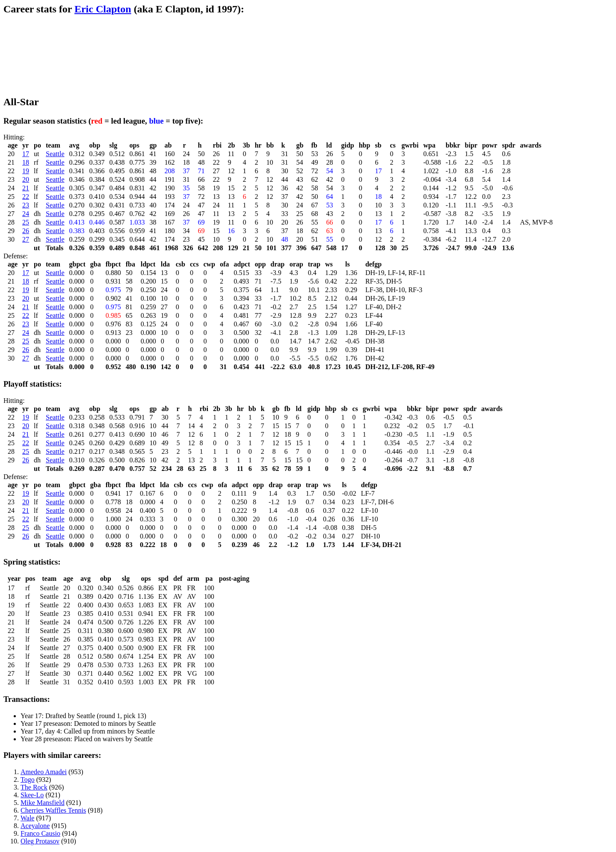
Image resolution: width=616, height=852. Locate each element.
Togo (28, 780)
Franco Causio (40, 833)
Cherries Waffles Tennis (53, 810)
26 (26, 231)
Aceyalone (35, 826)
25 (26, 222)
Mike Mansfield (43, 803)
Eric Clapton (103, 9)
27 (26, 239)
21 (26, 188)
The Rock (34, 787)
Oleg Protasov (40, 841)
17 (26, 154)
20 (26, 179)
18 (26, 162)
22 (26, 197)
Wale (27, 818)
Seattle (55, 154)
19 (26, 171)
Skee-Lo (32, 795)
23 (26, 205)
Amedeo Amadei (44, 772)
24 (26, 214)
